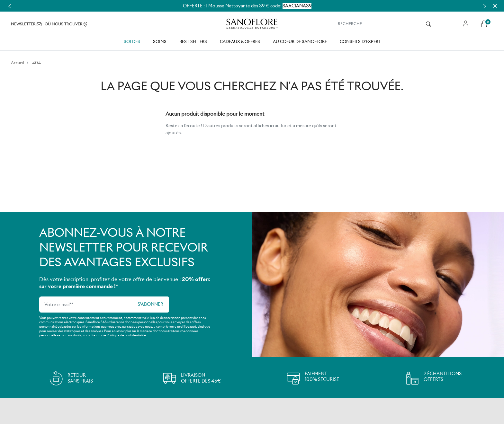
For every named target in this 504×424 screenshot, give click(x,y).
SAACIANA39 (297, 6)
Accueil (18, 63)
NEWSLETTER (26, 24)
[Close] (495, 6)
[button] (486, 24)
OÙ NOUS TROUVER (66, 24)
